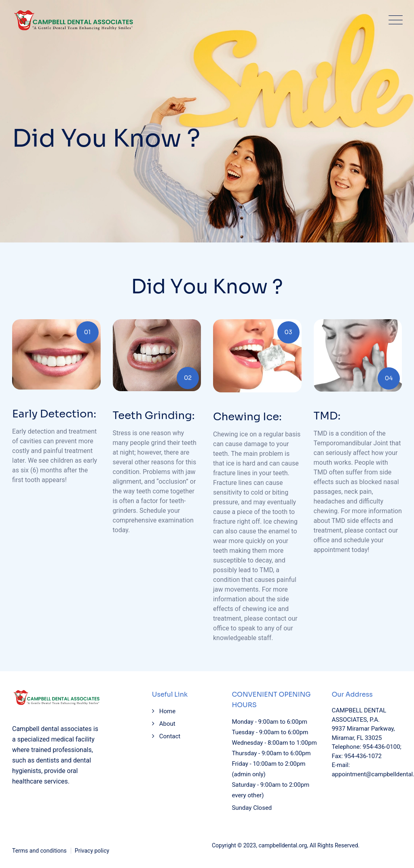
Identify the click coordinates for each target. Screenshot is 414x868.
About (167, 724)
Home (167, 711)
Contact (170, 736)
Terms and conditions (39, 851)
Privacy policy (92, 851)
